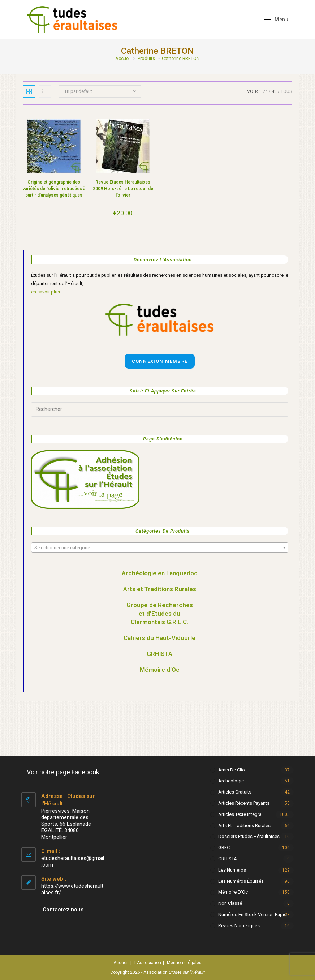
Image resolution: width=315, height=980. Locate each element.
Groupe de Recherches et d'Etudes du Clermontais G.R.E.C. (160, 614)
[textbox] (160, 548)
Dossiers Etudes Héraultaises (249, 836)
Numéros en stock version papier (253, 914)
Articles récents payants (244, 803)
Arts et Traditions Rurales (160, 589)
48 (274, 91)
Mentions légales (184, 963)
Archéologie (231, 781)
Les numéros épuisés (241, 881)
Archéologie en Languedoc (160, 573)
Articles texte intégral (240, 814)
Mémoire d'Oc (160, 670)
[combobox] (160, 547)
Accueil (121, 963)
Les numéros (232, 870)
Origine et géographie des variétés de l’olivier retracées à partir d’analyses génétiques (54, 189)
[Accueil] (123, 58)
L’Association (148, 963)
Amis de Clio (232, 770)
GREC (224, 848)
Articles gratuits (235, 792)
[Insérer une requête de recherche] (160, 409)
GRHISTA (159, 654)
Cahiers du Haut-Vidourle (159, 638)
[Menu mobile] (273, 20)
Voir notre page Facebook (63, 772)
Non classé (230, 903)
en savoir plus (46, 292)
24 (265, 91)
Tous (286, 91)
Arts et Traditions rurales (244, 826)
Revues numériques (239, 926)
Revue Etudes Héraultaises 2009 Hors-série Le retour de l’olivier (123, 189)
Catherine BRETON (181, 58)
